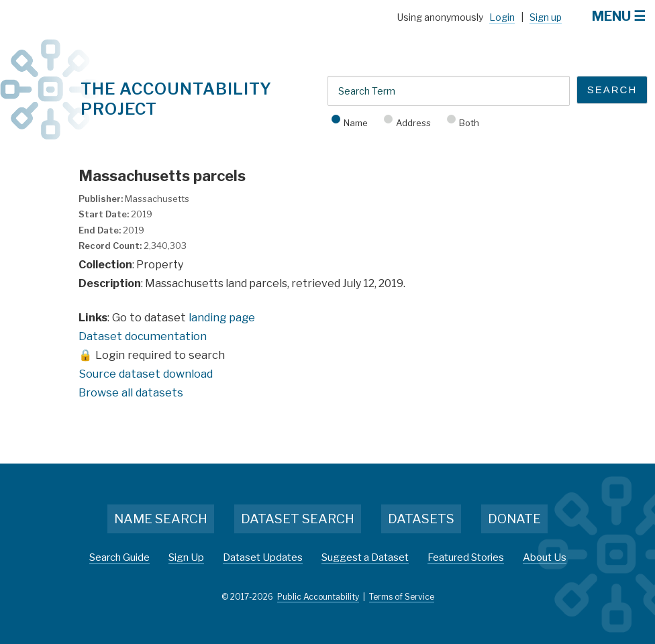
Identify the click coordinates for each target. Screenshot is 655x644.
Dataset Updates (263, 557)
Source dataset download (146, 374)
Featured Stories (466, 557)
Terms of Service (402, 597)
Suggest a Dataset (365, 557)
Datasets (421, 519)
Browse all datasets (131, 392)
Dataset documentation (143, 336)
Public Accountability (318, 597)
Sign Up (186, 557)
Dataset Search (298, 519)
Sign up (546, 17)
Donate (514, 519)
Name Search (161, 519)
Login (502, 17)
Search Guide (119, 557)
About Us (545, 557)
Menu (611, 16)
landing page (222, 317)
